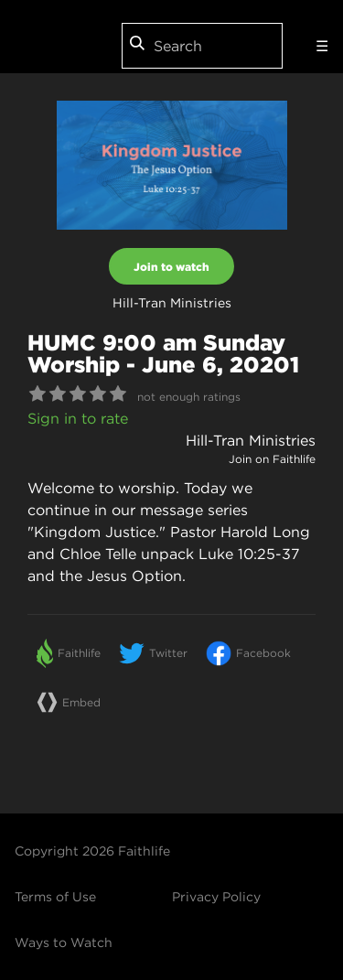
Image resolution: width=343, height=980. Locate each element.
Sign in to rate (78, 418)
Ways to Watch (64, 942)
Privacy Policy (216, 897)
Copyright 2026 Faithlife (92, 851)
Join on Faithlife (272, 459)
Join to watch (171, 266)
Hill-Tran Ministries (251, 440)
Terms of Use (55, 897)
